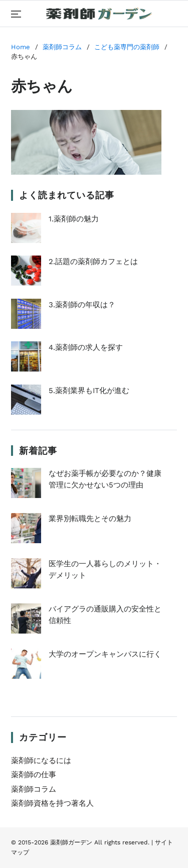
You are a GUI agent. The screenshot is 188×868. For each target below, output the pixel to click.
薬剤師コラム (34, 789)
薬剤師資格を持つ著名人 (52, 803)
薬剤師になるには (41, 761)
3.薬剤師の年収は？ (63, 314)
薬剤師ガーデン (71, 842)
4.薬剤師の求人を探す (67, 356)
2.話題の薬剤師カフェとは (74, 271)
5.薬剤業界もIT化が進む (70, 400)
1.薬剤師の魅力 (55, 228)
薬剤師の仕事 (34, 775)
